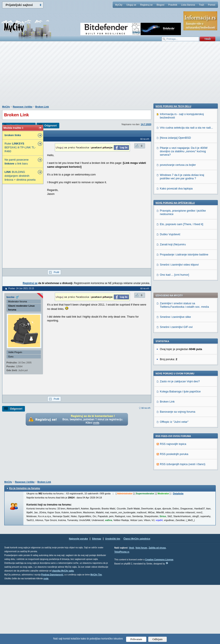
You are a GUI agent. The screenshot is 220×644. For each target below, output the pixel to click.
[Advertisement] (110, 75)
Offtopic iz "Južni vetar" (174, 298)
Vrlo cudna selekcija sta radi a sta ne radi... (186, 376)
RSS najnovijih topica (173, 320)
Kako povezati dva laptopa (176, 437)
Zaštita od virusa (157, 607)
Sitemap (97, 598)
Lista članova (188, 5)
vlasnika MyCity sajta (63, 630)
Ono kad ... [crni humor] (174, 523)
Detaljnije (178, 553)
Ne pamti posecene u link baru (17, 162)
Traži (202, 5)
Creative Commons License (159, 619)
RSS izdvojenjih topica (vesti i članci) (183, 340)
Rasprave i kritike (22, 107)
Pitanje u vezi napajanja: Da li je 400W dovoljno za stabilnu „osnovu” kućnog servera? (184, 400)
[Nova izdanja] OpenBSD (175, 386)
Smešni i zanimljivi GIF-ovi (176, 203)
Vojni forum (141, 607)
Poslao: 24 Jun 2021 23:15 (21, 288)
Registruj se (146, 5)
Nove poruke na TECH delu (173, 355)
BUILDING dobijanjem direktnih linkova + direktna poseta (20, 176)
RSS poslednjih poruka (174, 330)
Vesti (131, 607)
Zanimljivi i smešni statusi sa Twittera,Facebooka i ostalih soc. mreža (184, 181)
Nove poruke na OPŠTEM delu (175, 451)
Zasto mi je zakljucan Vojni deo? (180, 258)
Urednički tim (113, 598)
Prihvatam (136, 639)
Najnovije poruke (79, 598)
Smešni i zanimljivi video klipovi (179, 513)
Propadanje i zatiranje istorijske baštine (184, 503)
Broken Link (42, 107)
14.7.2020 (146, 124)
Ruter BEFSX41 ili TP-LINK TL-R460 (20, 147)
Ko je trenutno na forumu (25, 547)
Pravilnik (173, 5)
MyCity (119, 5)
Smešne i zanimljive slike (175, 193)
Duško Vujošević (170, 483)
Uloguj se (131, 5)
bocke (11, 297)
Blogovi (160, 5)
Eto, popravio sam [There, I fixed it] (182, 473)
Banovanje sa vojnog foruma (178, 288)
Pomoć (212, 5)
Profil (56, 272)
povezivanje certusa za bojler (178, 413)
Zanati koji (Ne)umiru (173, 493)
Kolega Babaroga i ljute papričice (180, 268)
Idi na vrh (146, 408)
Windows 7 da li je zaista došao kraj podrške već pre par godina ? (182, 425)
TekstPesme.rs (122, 611)
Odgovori (50, 125)
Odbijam (158, 639)
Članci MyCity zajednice (137, 598)
